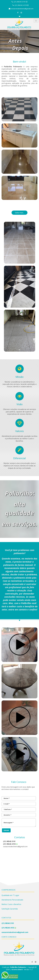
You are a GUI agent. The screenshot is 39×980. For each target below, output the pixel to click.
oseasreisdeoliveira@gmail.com (22, 9)
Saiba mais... (19, 213)
